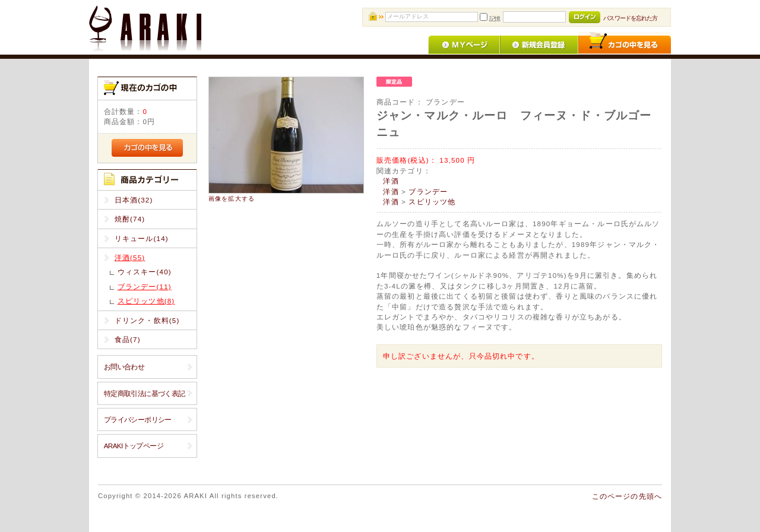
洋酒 (391, 181)
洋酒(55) (130, 257)
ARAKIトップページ (134, 446)
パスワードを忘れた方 (630, 18)
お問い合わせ (124, 367)
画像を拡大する (232, 199)
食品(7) (128, 339)
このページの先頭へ (627, 496)
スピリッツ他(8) (146, 301)
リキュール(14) (142, 238)
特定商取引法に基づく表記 (145, 393)
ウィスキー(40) (145, 272)
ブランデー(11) (145, 286)
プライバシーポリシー (138, 419)
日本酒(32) (134, 200)
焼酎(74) (130, 219)
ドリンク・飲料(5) (147, 320)
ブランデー (428, 191)
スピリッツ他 (432, 202)
